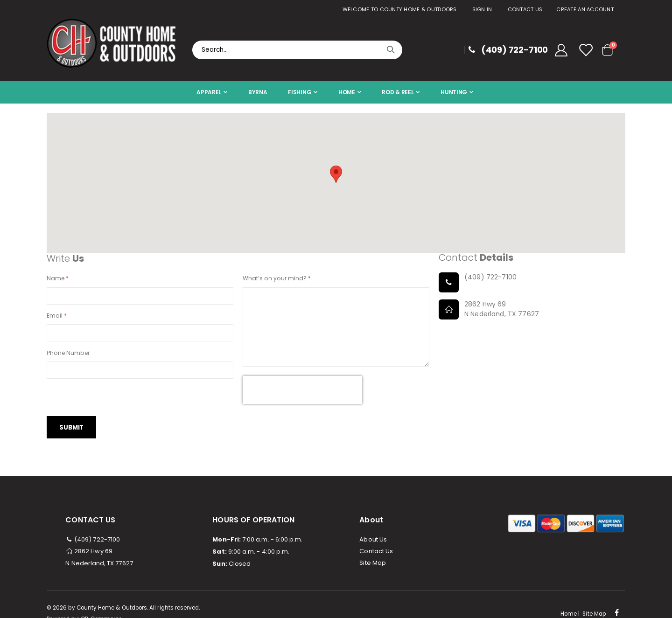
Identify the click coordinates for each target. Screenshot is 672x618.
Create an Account (585, 9)
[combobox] (297, 50)
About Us (373, 543)
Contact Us (525, 9)
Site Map (373, 566)
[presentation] (302, 392)
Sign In (482, 9)
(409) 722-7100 (93, 543)
